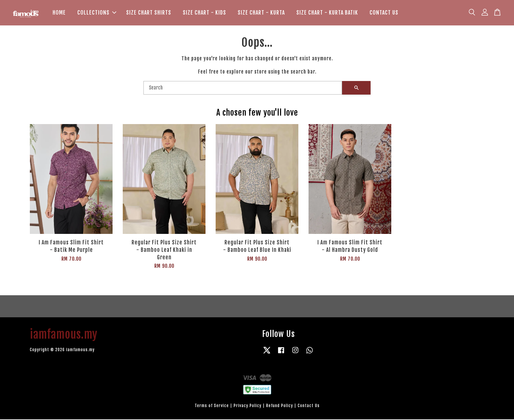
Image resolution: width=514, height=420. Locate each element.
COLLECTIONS (97, 13)
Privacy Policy (248, 406)
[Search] (243, 88)
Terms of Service (212, 406)
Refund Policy (280, 406)
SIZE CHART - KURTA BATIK (327, 13)
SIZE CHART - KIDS (204, 13)
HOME (59, 13)
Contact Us (309, 406)
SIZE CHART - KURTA (261, 13)
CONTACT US (384, 13)
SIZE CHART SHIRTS (149, 13)
